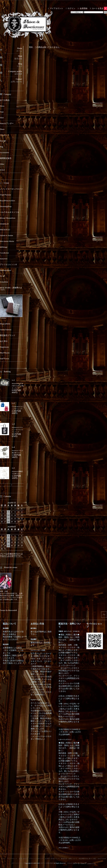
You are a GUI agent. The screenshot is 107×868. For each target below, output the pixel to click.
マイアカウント (56, 8)
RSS (99, 859)
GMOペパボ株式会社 (47, 863)
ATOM (104, 859)
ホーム (3, 859)
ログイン (71, 8)
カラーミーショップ (18, 863)
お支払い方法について (52, 859)
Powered (82, 863)
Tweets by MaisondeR (8, 610)
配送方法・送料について (69, 859)
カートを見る (100, 8)
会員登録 (84, 8)
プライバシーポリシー (36, 859)
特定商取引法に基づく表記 (87, 859)
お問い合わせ (23, 859)
